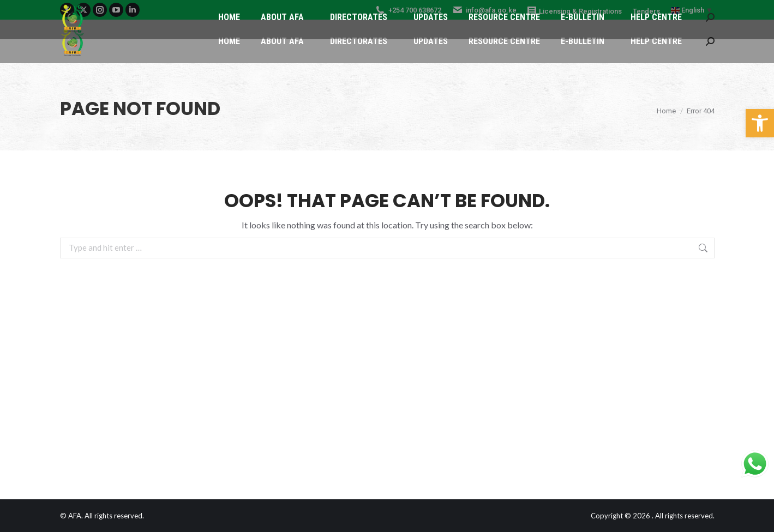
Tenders (646, 11)
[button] (760, 123)
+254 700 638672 (408, 10)
